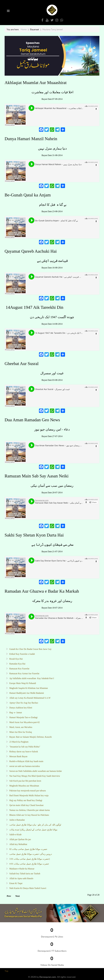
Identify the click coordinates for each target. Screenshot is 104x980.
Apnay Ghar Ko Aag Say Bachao (23, 703)
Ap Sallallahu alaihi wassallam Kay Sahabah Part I (31, 678)
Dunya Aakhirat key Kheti (20, 708)
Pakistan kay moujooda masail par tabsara (27, 791)
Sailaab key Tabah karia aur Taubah (25, 874)
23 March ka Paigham (19, 742)
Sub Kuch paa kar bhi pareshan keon (25, 781)
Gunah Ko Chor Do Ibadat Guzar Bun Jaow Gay (30, 649)
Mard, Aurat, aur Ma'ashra (21, 727)
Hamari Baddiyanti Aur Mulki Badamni (26, 693)
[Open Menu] (8, 11)
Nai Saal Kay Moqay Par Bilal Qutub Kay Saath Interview (34, 776)
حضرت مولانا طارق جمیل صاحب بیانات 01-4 (29, 864)
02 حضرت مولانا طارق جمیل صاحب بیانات (28, 849)
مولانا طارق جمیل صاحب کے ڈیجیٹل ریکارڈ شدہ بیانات (33, 830)
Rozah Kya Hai (16, 659)
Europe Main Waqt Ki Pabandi (22, 683)
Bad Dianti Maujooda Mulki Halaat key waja (29, 795)
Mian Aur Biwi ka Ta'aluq (20, 732)
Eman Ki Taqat (16, 883)
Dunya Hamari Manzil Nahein (31, 139)
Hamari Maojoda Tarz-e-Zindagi (23, 717)
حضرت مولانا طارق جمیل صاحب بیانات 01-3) (29, 859)
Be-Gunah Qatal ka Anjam (28, 195)
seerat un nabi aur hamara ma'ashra (24, 766)
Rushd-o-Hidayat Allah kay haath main (26, 761)
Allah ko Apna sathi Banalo (21, 878)
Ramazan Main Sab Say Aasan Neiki (37, 476)
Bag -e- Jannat (15, 712)
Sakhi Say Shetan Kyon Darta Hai (35, 535)
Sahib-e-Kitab (15, 834)
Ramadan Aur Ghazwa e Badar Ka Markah (42, 591)
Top (6, 971)
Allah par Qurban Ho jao (20, 839)
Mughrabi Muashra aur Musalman (24, 786)
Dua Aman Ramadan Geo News (32, 420)
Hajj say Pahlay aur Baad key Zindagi (26, 800)
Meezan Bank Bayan (18, 756)
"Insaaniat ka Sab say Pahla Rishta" (25, 747)
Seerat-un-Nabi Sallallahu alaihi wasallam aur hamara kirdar (35, 771)
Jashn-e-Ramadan (17, 820)
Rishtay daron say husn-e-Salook (23, 752)
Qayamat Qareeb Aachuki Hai (31, 251)
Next (18, 896)
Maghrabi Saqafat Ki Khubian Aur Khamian (28, 688)
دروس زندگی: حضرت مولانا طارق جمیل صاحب (30, 854)
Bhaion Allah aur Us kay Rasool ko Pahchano (29, 815)
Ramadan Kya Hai (17, 664)
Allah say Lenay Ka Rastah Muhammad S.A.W (30, 698)
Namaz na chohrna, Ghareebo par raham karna (29, 810)
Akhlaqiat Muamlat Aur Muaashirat (36, 83)
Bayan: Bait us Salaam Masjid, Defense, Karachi (30, 737)
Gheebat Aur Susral (22, 364)
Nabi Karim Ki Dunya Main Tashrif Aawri (27, 888)
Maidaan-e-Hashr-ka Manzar (22, 869)
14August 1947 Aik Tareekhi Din (34, 307)
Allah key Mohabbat (18, 844)
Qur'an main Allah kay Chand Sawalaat (26, 805)
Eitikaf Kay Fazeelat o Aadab (22, 654)
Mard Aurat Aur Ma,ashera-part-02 (24, 722)
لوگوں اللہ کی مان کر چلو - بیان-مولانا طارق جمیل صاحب (35, 825)
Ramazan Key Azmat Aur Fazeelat (24, 673)
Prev (9, 896)
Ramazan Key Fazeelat (19, 669)
